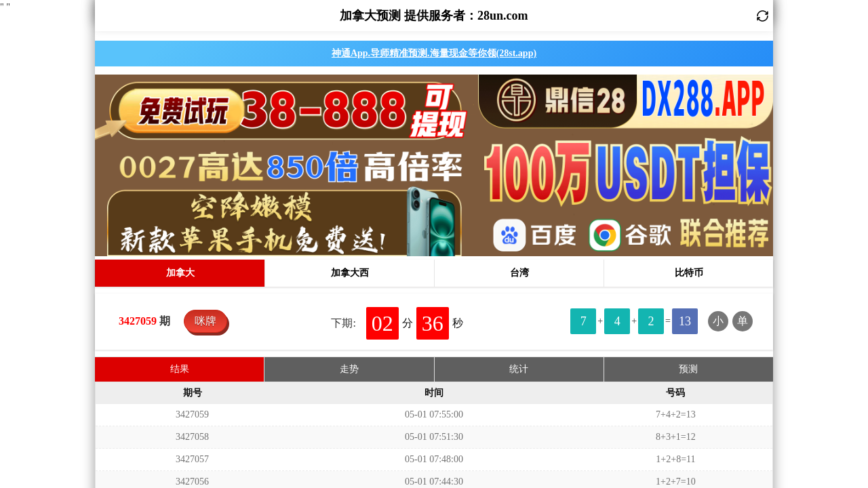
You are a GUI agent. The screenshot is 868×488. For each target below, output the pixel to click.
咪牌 (205, 137)
